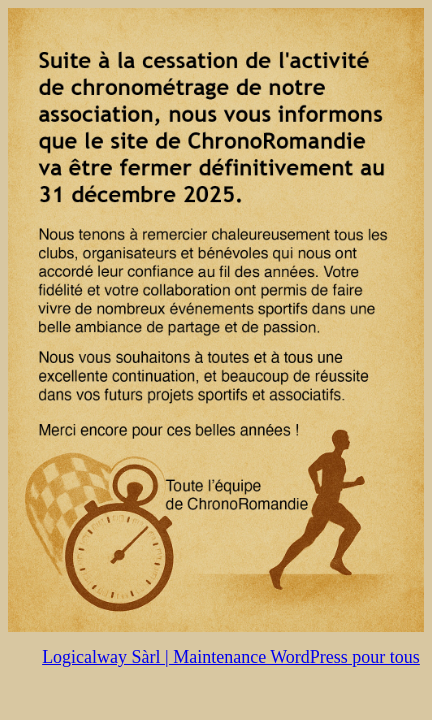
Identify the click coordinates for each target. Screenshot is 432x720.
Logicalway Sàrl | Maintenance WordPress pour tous (231, 657)
